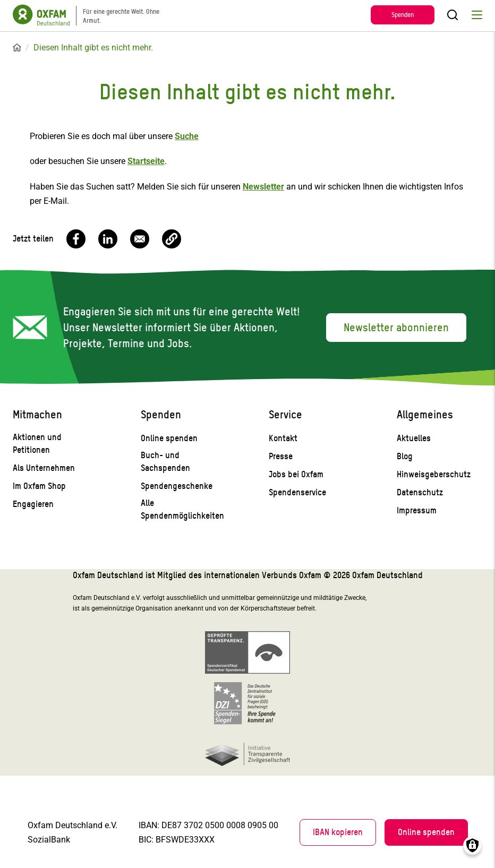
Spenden (403, 15)
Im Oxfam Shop (39, 486)
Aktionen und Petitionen (37, 444)
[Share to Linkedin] (108, 239)
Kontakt (283, 438)
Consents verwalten (472, 845)
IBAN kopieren (338, 832)
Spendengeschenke (177, 486)
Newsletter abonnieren (396, 328)
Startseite (17, 48)
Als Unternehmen (44, 468)
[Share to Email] (140, 239)
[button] (172, 239)
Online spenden (169, 438)
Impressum (417, 510)
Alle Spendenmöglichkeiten (182, 509)
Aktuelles (414, 438)
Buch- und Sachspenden (165, 462)
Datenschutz (420, 492)
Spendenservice (297, 492)
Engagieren (33, 504)
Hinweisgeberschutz (434, 474)
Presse (281, 456)
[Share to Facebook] (76, 239)
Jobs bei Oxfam (296, 474)
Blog (405, 456)
